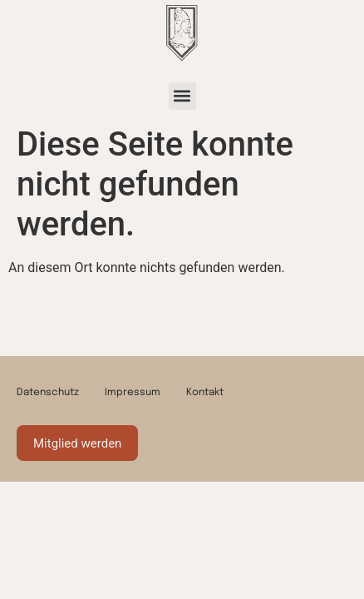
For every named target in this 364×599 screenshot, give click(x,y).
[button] (182, 96)
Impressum (133, 393)
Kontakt (205, 393)
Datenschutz (48, 393)
